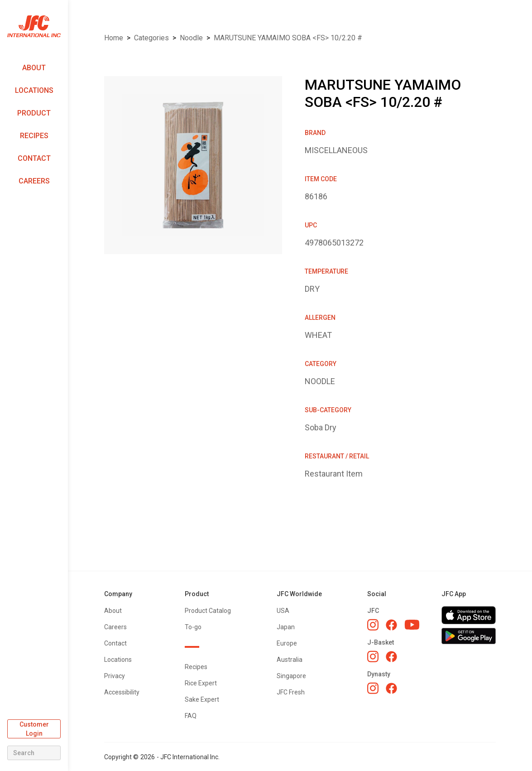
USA (283, 611)
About (34, 68)
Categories (151, 38)
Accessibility (122, 692)
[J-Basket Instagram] (373, 656)
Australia (290, 660)
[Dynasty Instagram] (373, 688)
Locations (34, 90)
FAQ (191, 716)
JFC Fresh (291, 692)
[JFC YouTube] (412, 625)
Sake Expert (202, 699)
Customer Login (34, 729)
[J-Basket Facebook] (391, 657)
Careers (34, 181)
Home (114, 38)
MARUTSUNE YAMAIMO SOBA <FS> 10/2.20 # (288, 38)
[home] (34, 27)
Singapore (291, 676)
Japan (286, 627)
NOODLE (191, 38)
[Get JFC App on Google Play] (469, 636)
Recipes (34, 136)
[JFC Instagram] (373, 625)
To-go (193, 627)
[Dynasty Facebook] (391, 688)
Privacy (115, 676)
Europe (287, 643)
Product (34, 113)
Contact (34, 158)
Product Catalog (208, 611)
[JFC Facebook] (391, 625)
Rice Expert (201, 683)
